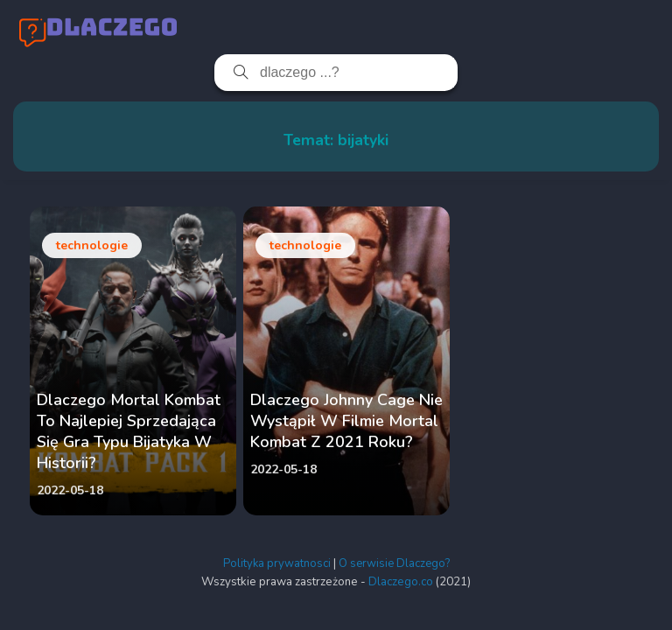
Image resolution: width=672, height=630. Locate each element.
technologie (92, 245)
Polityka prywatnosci (277, 563)
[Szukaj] (234, 73)
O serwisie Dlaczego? (394, 563)
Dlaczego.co (401, 582)
